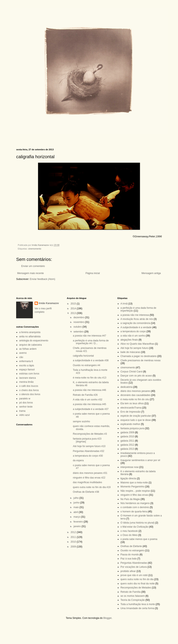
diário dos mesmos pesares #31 (90, 473)
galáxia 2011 (127, 441)
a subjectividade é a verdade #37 (91, 409)
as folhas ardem (28, 349)
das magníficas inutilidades (87, 482)
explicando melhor (130, 424)
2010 (74, 542)
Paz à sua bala (129, 559)
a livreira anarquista (30, 332)
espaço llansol (27, 370)
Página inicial (93, 273)
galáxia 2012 (127, 445)
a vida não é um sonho (133, 336)
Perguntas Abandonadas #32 (88, 451)
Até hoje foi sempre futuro (134, 348)
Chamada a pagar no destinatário (139, 356)
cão (21, 357)
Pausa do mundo (130, 555)
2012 (74, 532)
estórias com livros (29, 374)
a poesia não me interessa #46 (89, 390)
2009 (74, 547)
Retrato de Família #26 (85, 395)
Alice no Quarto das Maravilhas (137, 344)
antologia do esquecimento (34, 341)
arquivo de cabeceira (30, 345)
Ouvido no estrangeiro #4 (86, 365)
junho (77, 503)
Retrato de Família (131, 592)
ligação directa (128, 478)
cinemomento (35, 249)
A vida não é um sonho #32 (87, 400)
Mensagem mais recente (30, 273)
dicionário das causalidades (135, 395)
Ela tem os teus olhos (132, 403)
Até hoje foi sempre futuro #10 (89, 446)
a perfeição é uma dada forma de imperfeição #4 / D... (91, 342)
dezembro (79, 317)
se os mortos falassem (133, 596)
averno (23, 353)
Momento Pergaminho (132, 487)
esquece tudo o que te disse (136, 420)
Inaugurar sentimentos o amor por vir (140, 460)
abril (76, 512)
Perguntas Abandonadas (134, 563)
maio (76, 507)
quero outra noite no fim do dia (137, 579)
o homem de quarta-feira (134, 512)
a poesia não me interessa (135, 315)
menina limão (26, 382)
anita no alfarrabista (30, 337)
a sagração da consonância (135, 323)
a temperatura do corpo (133, 331)
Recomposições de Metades (136, 588)
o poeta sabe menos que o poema (139, 539)
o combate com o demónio (135, 507)
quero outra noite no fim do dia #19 (92, 487)
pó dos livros (26, 403)
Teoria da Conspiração (133, 600)
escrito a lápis (27, 366)
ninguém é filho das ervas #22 (89, 478)
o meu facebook (129, 531)
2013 (74, 313)
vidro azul (24, 415)
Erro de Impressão (131, 412)
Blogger (108, 618)
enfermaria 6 (26, 361)
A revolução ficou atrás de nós (137, 319)
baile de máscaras (130, 352)
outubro (78, 327)
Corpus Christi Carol (131, 372)
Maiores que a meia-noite (134, 483)
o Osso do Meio (129, 535)
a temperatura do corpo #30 (88, 456)
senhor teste (26, 407)
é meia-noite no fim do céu (135, 399)
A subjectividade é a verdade (136, 327)
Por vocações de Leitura (134, 567)
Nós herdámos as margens (135, 503)
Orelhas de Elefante (131, 546)
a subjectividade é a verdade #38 (91, 360)
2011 (74, 537)
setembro (79, 332)
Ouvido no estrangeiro (132, 550)
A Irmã (124, 304)
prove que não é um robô (134, 575)
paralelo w (25, 399)
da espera (78, 460)
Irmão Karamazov (49, 303)
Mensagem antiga (151, 273)
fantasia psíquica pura (132, 428)
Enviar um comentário (33, 266)
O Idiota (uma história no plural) (138, 523)
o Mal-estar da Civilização (134, 527)
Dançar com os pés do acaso (136, 376)
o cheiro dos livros (29, 390)
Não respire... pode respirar (135, 491)
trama (22, 411)
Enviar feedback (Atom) (42, 279)
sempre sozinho (81, 421)
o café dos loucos (29, 386)
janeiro (77, 526)
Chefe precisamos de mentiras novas (141, 360)
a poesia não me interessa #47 (89, 336)
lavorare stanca (28, 378)
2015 (74, 304)
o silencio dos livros (30, 394)
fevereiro (78, 522)
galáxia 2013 (127, 449)
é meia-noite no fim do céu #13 (90, 378)
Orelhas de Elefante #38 (86, 492)
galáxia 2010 (127, 437)
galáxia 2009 (127, 432)
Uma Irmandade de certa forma (137, 608)
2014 (74, 309)
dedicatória (127, 387)
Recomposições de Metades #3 (90, 434)
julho (76, 498)
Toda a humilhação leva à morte (138, 604)
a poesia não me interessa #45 (89, 404)
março (77, 517)
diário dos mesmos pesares (135, 391)
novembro (79, 322)
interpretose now (130, 467)
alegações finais (129, 340)
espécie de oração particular (136, 416)
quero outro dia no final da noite (138, 584)
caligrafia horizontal (83, 356)
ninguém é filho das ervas (134, 495)
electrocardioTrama (131, 408)
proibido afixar (128, 571)
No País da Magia (130, 499)
